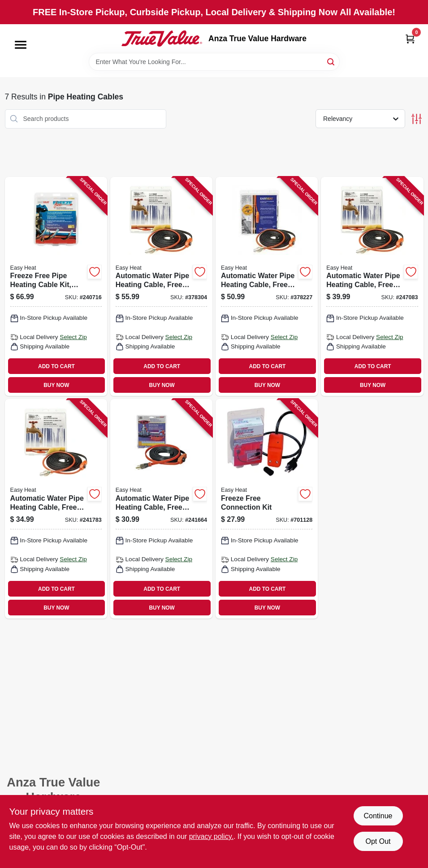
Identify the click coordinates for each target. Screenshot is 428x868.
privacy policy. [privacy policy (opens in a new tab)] (211, 836)
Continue (378, 816)
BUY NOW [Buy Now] (56, 385)
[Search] (331, 61)
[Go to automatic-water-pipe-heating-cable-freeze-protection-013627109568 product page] (267, 287)
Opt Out (378, 841)
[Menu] (21, 45)
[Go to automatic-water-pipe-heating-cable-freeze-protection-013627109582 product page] (161, 287)
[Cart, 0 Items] (410, 39)
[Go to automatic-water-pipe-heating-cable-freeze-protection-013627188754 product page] (56, 509)
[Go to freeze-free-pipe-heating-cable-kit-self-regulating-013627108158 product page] (56, 287)
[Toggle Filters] (417, 119)
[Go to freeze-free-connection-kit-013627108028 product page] (267, 509)
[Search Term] (214, 62)
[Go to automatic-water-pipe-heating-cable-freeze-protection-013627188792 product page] (372, 287)
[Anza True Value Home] (162, 39)
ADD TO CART (56, 366)
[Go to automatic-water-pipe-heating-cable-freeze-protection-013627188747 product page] (161, 509)
